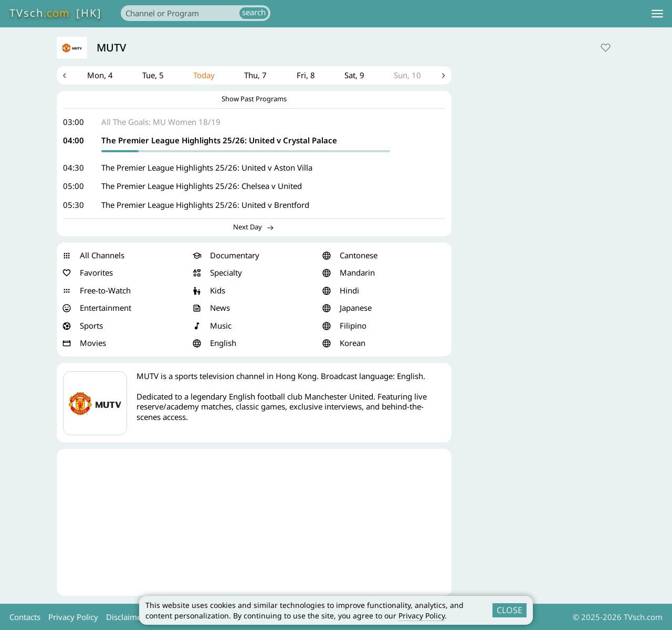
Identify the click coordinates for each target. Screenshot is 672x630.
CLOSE (510, 610)
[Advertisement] (254, 522)
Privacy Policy (422, 616)
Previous (65, 76)
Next (444, 76)
